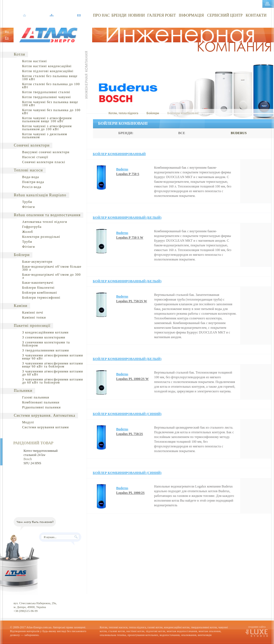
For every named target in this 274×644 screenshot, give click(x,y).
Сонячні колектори (32, 145)
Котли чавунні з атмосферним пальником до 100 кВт (47, 128)
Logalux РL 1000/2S (130, 493)
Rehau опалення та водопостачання (47, 215)
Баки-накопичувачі (38, 283)
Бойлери (22, 255)
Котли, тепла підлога (123, 113)
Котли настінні (34, 61)
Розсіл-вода (32, 187)
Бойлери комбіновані (40, 293)
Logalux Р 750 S (128, 174)
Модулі (28, 422)
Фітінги (29, 207)
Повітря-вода (33, 182)
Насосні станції (35, 157)
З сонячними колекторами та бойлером (46, 344)
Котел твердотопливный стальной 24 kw (41, 453)
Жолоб (28, 232)
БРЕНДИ (119, 15)
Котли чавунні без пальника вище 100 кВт (50, 104)
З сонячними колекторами (44, 337)
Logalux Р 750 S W (130, 238)
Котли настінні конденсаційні (47, 66)
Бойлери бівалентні (38, 288)
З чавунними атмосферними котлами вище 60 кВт (53, 357)
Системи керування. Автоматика (45, 415)
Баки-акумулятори (37, 262)
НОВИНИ (136, 15)
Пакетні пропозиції (32, 326)
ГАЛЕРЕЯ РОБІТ (161, 15)
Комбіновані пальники (41, 402)
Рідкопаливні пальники (41, 407)
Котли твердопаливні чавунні (46, 97)
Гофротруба (32, 227)
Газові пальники (36, 397)
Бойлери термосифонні (41, 298)
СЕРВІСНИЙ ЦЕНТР (225, 15)
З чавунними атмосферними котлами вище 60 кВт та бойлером (53, 365)
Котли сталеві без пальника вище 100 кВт (50, 78)
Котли (20, 54)
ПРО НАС (101, 15)
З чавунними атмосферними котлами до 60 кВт (53, 373)
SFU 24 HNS (32, 463)
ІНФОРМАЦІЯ (191, 15)
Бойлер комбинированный (119, 154)
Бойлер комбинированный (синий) (127, 414)
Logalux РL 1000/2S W (132, 379)
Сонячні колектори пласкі (44, 162)
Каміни (21, 306)
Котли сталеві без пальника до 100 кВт (51, 86)
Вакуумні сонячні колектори (46, 152)
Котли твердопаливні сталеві (46, 92)
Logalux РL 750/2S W (132, 301)
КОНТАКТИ (256, 15)
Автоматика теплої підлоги (45, 222)
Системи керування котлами (46, 427)
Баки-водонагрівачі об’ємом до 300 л (51, 276)
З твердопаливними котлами (46, 350)
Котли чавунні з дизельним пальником (45, 136)
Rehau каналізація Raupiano (40, 195)
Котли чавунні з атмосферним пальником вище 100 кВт (47, 120)
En (7, 38)
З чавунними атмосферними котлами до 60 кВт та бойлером (53, 381)
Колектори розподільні (41, 237)
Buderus (122, 169)
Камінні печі (33, 312)
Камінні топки (34, 317)
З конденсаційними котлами (45, 332)
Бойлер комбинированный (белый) (127, 218)
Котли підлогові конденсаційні (48, 71)
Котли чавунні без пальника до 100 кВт (51, 112)
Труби (27, 202)
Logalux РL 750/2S (130, 434)
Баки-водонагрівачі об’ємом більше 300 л (52, 268)
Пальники (23, 391)
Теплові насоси (28, 170)
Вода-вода (31, 177)
